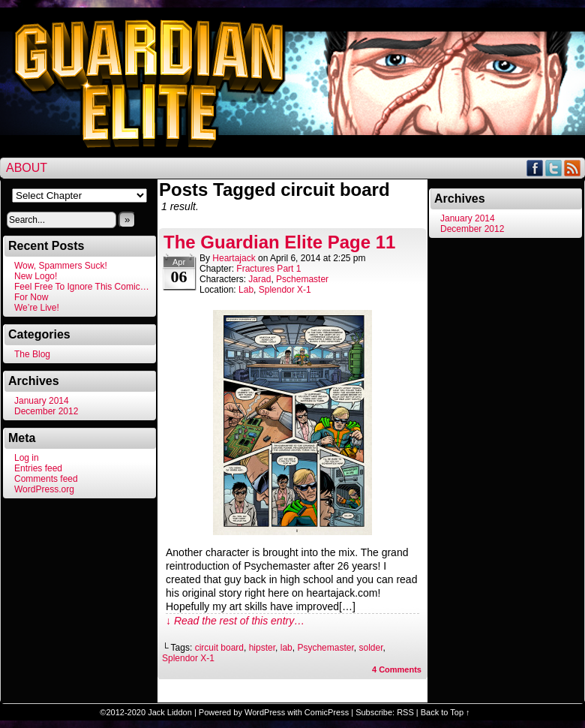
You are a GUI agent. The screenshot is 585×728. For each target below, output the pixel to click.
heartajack (234, 258)
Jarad (259, 279)
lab (286, 648)
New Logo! (36, 276)
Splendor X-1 (285, 290)
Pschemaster (302, 279)
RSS (573, 168)
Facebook (535, 168)
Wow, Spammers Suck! (61, 266)
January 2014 (42, 401)
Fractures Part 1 (268, 269)
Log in (27, 458)
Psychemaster (325, 648)
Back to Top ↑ (445, 712)
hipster (262, 648)
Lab (246, 290)
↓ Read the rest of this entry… (235, 621)
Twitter (554, 168)
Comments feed (46, 479)
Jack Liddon (170, 712)
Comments (397, 669)
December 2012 (46, 411)
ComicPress (327, 712)
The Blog (32, 354)
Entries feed (38, 468)
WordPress (265, 712)
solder (370, 648)
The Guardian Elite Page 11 (279, 242)
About (27, 168)
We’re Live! (37, 308)
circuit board (219, 648)
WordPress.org (44, 489)
